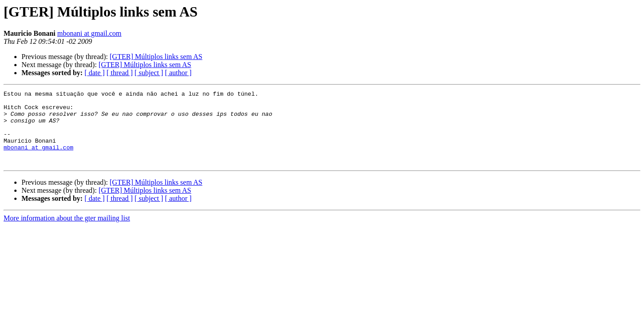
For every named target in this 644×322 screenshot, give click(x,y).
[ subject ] (149, 73)
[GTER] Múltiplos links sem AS (156, 57)
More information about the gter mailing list (67, 233)
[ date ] (95, 73)
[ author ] (178, 73)
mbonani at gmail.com (89, 33)
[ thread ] (120, 73)
